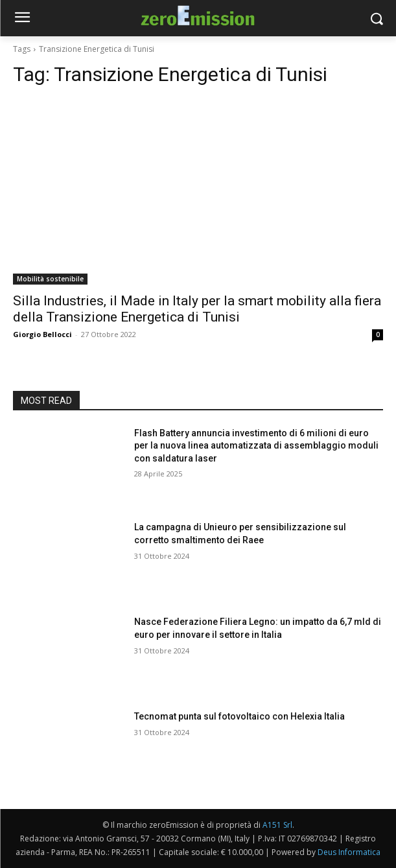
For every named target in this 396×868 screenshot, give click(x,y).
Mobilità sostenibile (50, 279)
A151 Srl (277, 825)
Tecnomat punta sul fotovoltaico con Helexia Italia (239, 716)
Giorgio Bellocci (42, 334)
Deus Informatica (349, 852)
